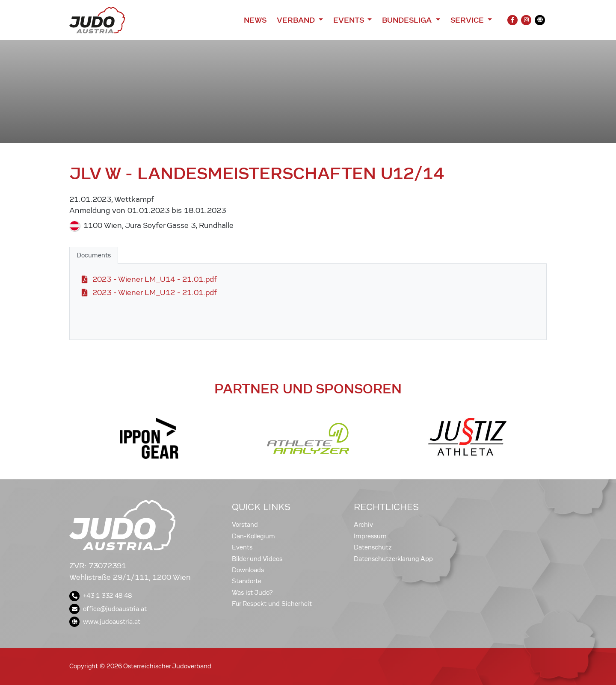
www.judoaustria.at (105, 622)
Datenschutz (373, 547)
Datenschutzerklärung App (393, 559)
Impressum (370, 536)
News (255, 20)
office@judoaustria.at (108, 609)
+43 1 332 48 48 (101, 596)
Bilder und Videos (257, 559)
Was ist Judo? (252, 593)
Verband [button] (297, 20)
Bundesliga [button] (408, 20)
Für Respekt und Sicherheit (272, 604)
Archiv (363, 525)
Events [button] (349, 20)
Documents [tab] (94, 255)
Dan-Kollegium (253, 536)
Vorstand (245, 525)
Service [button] (468, 20)
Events (242, 547)
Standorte (247, 581)
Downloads (248, 570)
